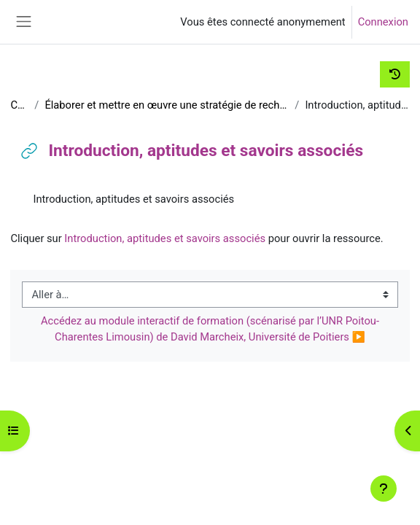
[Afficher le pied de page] (384, 489)
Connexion (383, 22)
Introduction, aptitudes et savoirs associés (165, 238)
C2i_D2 (19, 105)
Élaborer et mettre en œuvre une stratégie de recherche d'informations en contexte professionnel (167, 105)
